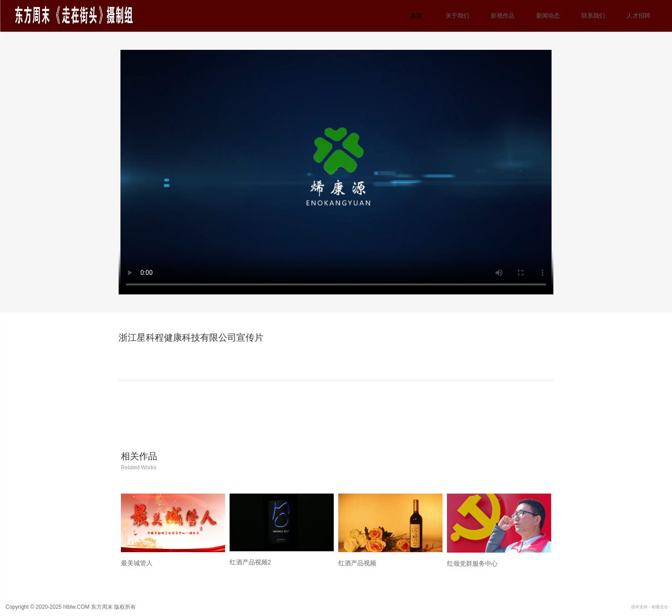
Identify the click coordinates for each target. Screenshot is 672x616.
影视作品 (503, 16)
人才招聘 (638, 16)
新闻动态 (548, 16)
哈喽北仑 (660, 607)
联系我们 (593, 16)
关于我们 (457, 16)
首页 (416, 16)
